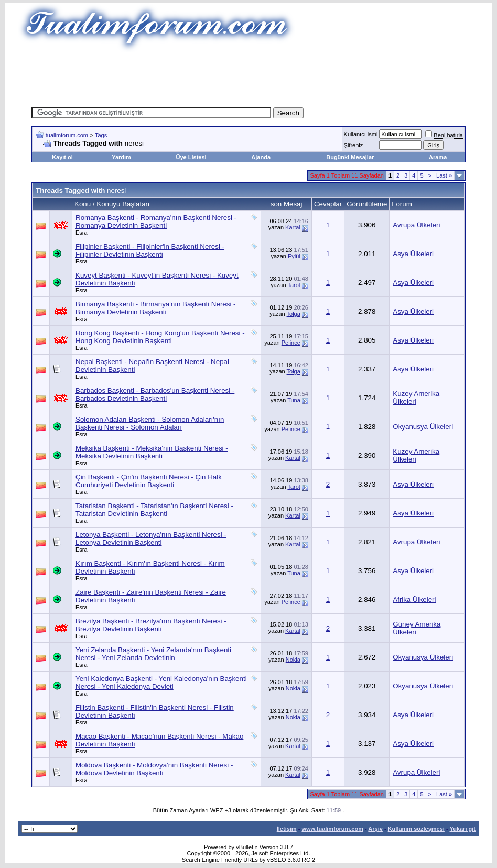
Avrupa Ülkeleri (416, 225)
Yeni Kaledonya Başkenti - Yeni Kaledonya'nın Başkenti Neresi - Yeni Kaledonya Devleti (161, 683)
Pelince (291, 343)
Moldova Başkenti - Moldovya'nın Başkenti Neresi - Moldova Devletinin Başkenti (154, 769)
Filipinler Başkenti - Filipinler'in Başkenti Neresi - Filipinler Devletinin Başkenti (150, 250)
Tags (101, 135)
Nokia (293, 660)
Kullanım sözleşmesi (416, 829)
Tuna (294, 400)
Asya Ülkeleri (413, 254)
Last (444, 175)
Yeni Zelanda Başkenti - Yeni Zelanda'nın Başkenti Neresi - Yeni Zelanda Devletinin (153, 654)
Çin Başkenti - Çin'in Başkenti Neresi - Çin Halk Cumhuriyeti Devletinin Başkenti (149, 481)
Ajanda (261, 157)
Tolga (294, 314)
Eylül (294, 256)
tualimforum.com (67, 135)
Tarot (294, 285)
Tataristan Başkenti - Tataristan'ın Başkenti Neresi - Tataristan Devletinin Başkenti (154, 510)
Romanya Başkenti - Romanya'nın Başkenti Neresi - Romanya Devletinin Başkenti (156, 222)
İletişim (287, 829)
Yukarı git (462, 829)
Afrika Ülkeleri (414, 600)
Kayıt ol (62, 157)
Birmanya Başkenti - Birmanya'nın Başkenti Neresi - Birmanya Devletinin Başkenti (156, 308)
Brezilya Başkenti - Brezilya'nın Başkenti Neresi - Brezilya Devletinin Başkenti (151, 625)
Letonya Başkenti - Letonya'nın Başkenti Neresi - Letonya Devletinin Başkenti (151, 539)
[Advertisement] (248, 76)
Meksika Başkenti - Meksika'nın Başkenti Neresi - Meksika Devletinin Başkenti (152, 452)
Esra (82, 233)
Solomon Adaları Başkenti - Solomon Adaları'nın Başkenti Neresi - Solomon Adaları (150, 423)
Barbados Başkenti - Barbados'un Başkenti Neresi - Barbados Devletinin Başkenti (155, 394)
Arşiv (375, 829)
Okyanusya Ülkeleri (423, 427)
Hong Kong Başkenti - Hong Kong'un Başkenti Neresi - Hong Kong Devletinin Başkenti (160, 337)
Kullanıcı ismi (361, 134)
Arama (438, 157)
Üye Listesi (191, 157)
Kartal (293, 227)
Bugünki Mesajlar (350, 157)
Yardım (121, 157)
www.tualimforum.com (332, 829)
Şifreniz (354, 145)
